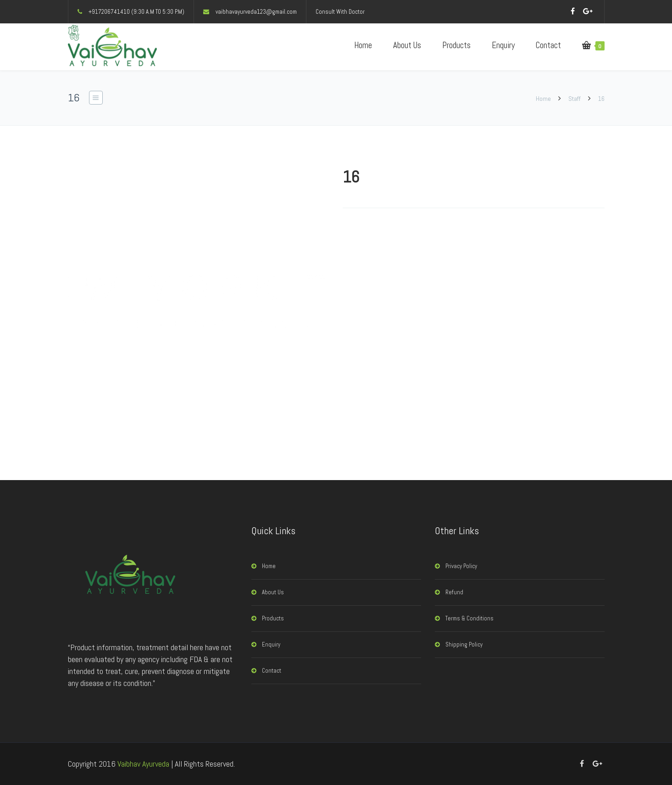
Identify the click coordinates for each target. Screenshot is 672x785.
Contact (548, 45)
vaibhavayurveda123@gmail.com (256, 12)
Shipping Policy (464, 644)
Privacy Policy (461, 566)
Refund (454, 592)
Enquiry (503, 45)
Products (456, 45)
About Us (407, 45)
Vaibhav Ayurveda (143, 764)
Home (363, 45)
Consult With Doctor (340, 12)
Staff (575, 99)
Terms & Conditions (469, 618)
